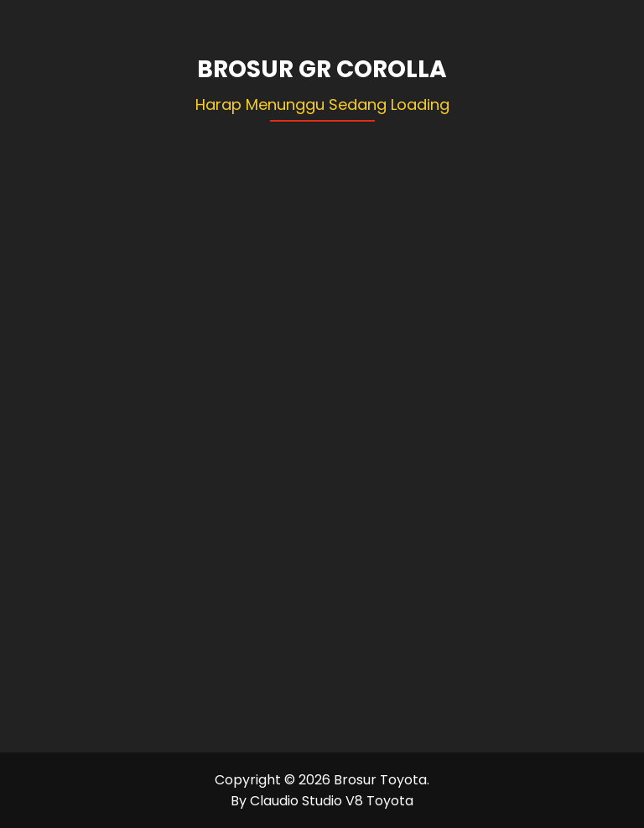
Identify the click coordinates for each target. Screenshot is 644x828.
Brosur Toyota (380, 780)
